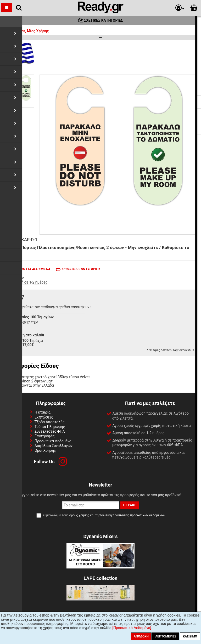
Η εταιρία (43, 412)
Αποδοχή (141, 636)
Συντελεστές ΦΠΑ (50, 431)
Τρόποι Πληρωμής (50, 427)
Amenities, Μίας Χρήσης (26, 31)
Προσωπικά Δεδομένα (53, 441)
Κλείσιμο (190, 636)
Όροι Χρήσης (45, 450)
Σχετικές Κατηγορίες (101, 20)
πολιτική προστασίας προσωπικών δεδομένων (132, 515)
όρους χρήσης (79, 515)
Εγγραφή (130, 505)
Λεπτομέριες (166, 636)
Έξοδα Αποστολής (50, 422)
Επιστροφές (45, 436)
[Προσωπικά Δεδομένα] (132, 628)
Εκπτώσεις (44, 417)
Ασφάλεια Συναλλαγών (54, 446)
